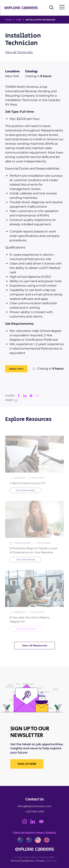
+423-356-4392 (35, 811)
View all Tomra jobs (19, 52)
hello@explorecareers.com (34, 806)
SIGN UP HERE (27, 764)
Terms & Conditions (22, 861)
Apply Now (16, 369)
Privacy (40, 861)
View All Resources (34, 645)
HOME (8, 20)
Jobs (19, 20)
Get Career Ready (25, 496)
